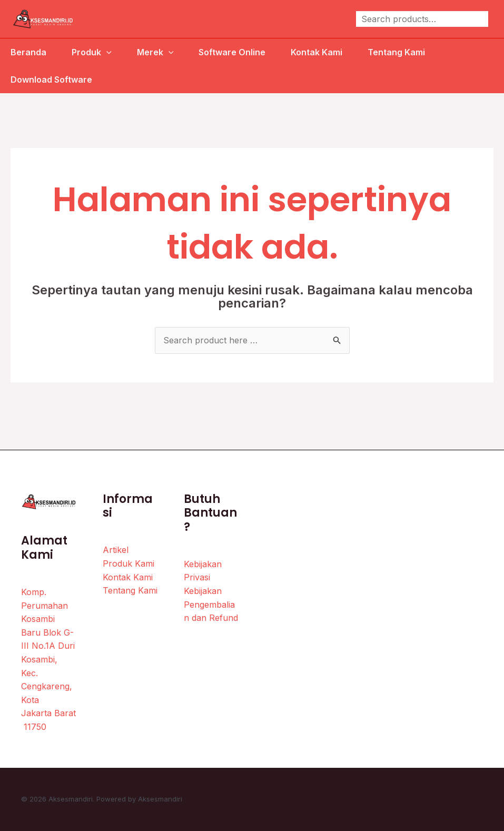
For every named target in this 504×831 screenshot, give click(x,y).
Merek (155, 52)
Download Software (51, 80)
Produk (92, 52)
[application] (106, 52)
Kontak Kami (317, 52)
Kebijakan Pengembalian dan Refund (211, 604)
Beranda (28, 52)
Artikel (116, 550)
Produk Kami (129, 563)
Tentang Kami (396, 52)
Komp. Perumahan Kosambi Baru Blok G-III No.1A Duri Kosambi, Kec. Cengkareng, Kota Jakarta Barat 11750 (48, 659)
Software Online (232, 52)
